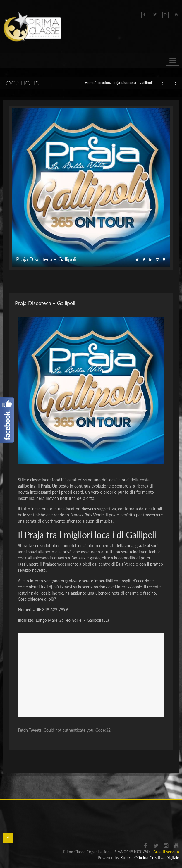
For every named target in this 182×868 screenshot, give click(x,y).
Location (103, 83)
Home (90, 83)
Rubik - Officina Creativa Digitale (150, 858)
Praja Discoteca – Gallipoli (45, 303)
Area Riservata (166, 852)
